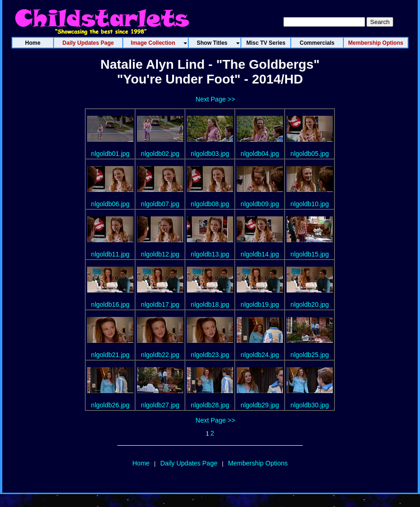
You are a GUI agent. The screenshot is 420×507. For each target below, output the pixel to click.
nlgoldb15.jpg (309, 254)
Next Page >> (216, 99)
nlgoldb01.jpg (110, 154)
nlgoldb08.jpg (210, 204)
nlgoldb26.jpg (110, 405)
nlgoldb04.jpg (260, 154)
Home (141, 463)
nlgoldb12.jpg (160, 254)
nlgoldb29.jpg (260, 405)
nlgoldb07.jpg (160, 204)
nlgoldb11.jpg (110, 254)
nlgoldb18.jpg (210, 304)
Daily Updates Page (189, 463)
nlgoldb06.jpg (110, 204)
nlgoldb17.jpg (160, 304)
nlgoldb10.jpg (309, 204)
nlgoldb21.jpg (110, 355)
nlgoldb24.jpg (260, 355)
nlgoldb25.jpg (309, 355)
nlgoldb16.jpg (110, 304)
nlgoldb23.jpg (210, 355)
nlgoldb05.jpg (309, 154)
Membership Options (258, 463)
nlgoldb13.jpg (210, 254)
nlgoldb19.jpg (260, 304)
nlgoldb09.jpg (260, 204)
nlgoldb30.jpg (309, 405)
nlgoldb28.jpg (210, 405)
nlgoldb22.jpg (160, 355)
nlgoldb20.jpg (309, 304)
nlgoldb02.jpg (160, 154)
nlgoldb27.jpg (160, 405)
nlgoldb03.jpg (210, 154)
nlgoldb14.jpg (260, 254)
